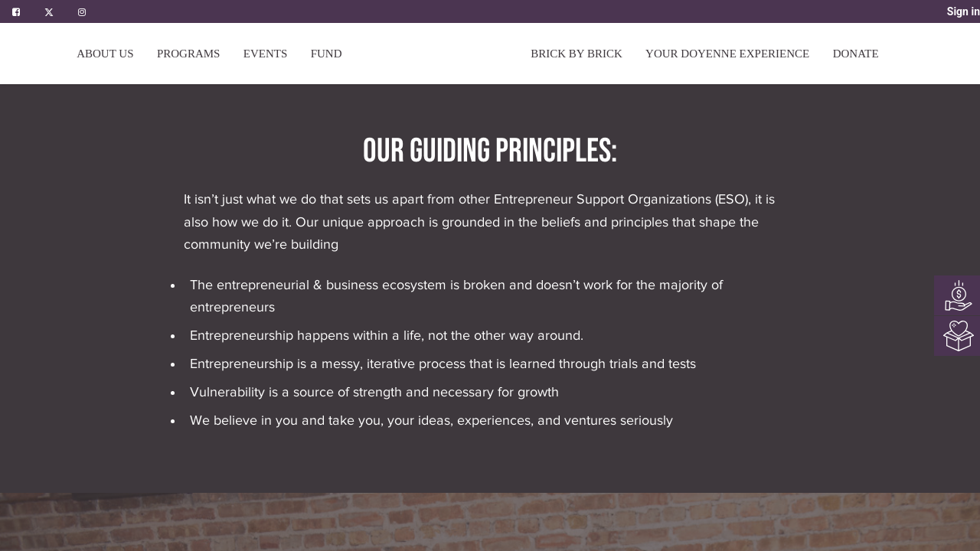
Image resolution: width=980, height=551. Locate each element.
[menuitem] (327, 54)
